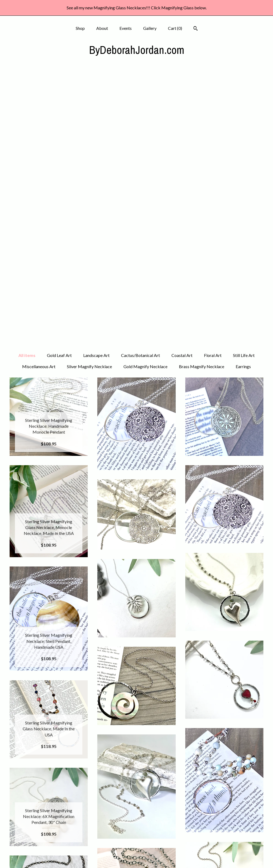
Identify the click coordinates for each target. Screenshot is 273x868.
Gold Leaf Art (59, 84)
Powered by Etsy (224, 831)
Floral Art (213, 84)
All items (27, 84)
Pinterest (136, 831)
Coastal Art (182, 84)
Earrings (243, 95)
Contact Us (49, 857)
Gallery (150, 28)
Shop (80, 28)
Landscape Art (96, 84)
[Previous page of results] (97, 762)
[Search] (196, 29)
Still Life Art (244, 84)
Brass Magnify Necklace (202, 95)
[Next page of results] (176, 762)
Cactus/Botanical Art (140, 84)
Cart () (175, 28)
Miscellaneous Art (39, 95)
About (102, 28)
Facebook (136, 813)
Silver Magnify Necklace (89, 95)
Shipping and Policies (49, 848)
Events (126, 28)
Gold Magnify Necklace (145, 95)
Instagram (136, 822)
